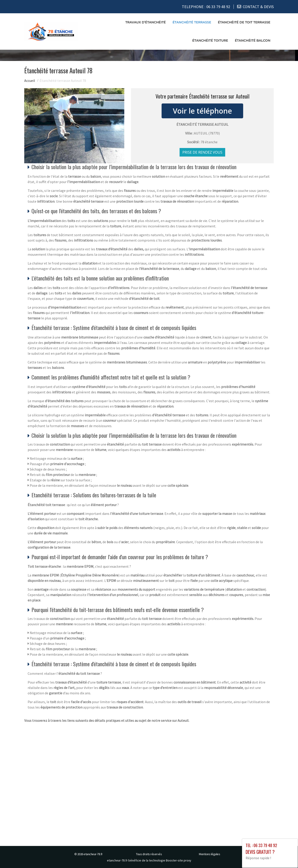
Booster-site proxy (179, 860)
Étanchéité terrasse (192, 22)
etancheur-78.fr (93, 854)
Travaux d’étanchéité (146, 22)
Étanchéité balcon (253, 40)
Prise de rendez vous (202, 152)
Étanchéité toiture (210, 40)
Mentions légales (209, 854)
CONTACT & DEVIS (258, 7)
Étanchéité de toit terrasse (244, 22)
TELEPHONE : (206, 7)
